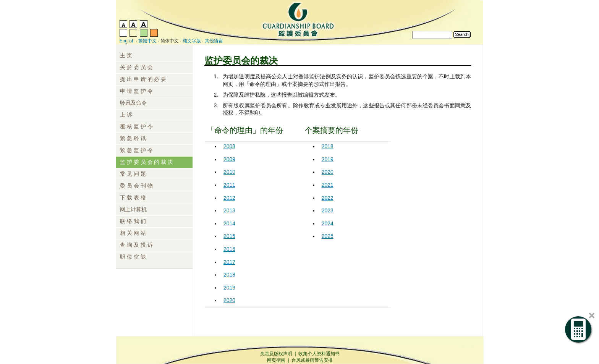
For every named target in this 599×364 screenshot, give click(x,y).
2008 (229, 146)
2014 (229, 223)
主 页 (126, 55)
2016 (229, 249)
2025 (328, 236)
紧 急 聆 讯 (133, 138)
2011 (229, 185)
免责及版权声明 (276, 354)
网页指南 (276, 360)
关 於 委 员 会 (136, 67)
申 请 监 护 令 (136, 91)
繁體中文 (147, 41)
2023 (328, 210)
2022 (328, 198)
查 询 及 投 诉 (136, 245)
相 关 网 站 (133, 233)
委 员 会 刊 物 (136, 186)
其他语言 (214, 41)
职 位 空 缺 (133, 257)
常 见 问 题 (133, 174)
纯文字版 (192, 41)
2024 (328, 223)
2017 (229, 262)
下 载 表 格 (133, 197)
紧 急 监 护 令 (136, 150)
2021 (328, 185)
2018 (229, 275)
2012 (229, 198)
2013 (229, 210)
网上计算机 (133, 209)
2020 (229, 300)
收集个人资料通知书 (319, 354)
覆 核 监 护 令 (136, 126)
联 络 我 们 (133, 221)
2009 (229, 159)
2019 (229, 288)
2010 (229, 172)
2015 (229, 236)
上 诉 (126, 115)
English (127, 41)
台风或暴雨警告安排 (312, 360)
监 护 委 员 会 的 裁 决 (147, 162)
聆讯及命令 (133, 103)
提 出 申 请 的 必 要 (143, 79)
